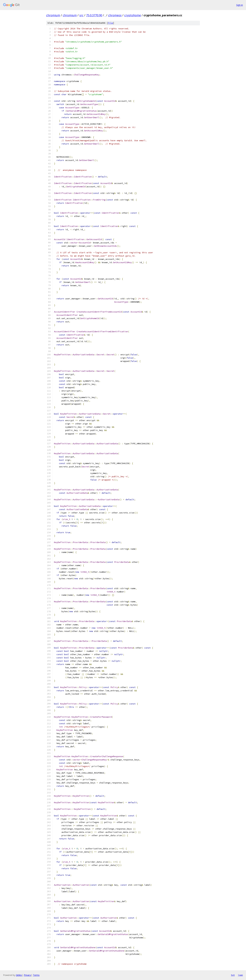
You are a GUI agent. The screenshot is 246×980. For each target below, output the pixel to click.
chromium (53, 15)
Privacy (27, 975)
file (110, 23)
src (81, 15)
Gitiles (19, 975)
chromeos (115, 15)
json (240, 975)
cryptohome (133, 15)
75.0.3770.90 (94, 15)
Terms (36, 975)
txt (233, 975)
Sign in (240, 5)
